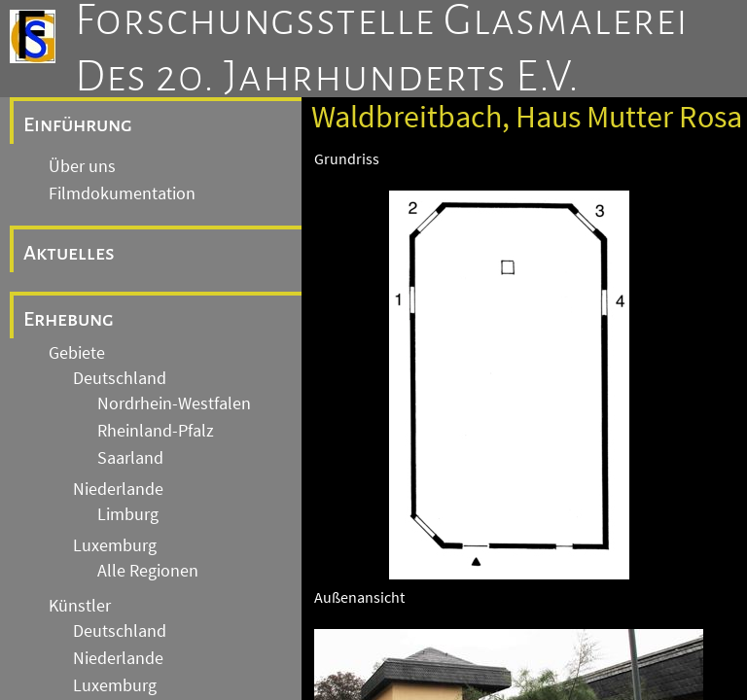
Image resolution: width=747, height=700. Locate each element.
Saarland (130, 458)
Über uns (82, 166)
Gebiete (77, 353)
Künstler (80, 606)
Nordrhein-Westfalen (174, 403)
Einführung (78, 124)
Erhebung (69, 319)
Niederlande (118, 489)
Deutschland (120, 378)
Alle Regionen (148, 571)
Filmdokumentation (122, 193)
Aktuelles (69, 253)
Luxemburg (115, 545)
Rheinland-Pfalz (156, 431)
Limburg (128, 514)
